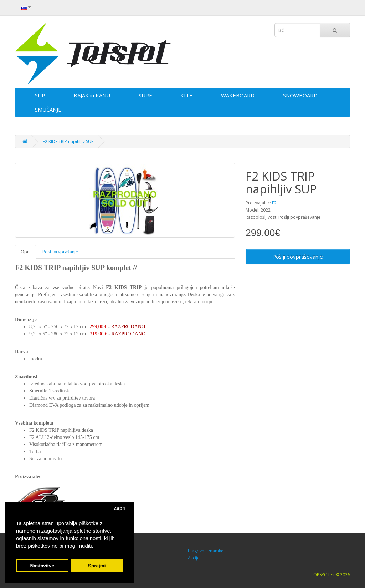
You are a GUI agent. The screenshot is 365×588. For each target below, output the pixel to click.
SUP (40, 95)
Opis (25, 252)
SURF (145, 95)
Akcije (194, 558)
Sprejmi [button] (97, 566)
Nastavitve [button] (42, 566)
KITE (186, 95)
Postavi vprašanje (60, 252)
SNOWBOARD (300, 95)
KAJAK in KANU (92, 95)
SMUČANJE (48, 110)
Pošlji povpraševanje (298, 257)
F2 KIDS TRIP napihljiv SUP (68, 141)
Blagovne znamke (206, 551)
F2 (274, 203)
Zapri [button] (120, 508)
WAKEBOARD (238, 95)
